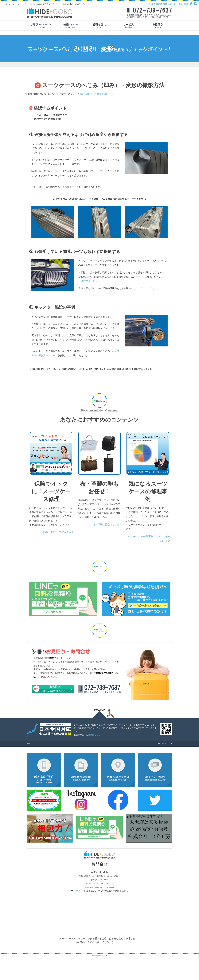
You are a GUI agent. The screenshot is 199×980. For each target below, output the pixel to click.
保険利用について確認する (58, 532)
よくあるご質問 (181, 4)
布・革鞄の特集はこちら (107, 525)
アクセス (78, 891)
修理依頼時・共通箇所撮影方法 (97, 94)
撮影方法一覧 (88, 281)
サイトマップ (165, 744)
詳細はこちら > (95, 735)
